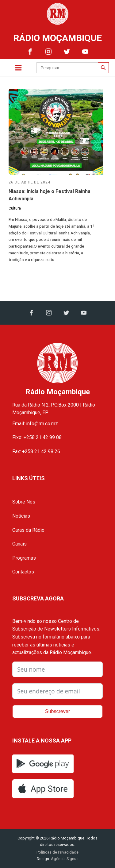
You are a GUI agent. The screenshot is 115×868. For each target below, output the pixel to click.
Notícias (21, 516)
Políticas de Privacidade (57, 852)
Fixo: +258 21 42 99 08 (37, 437)
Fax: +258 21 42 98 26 (36, 451)
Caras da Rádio (28, 530)
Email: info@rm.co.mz (35, 424)
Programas (24, 558)
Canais (19, 544)
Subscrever (57, 711)
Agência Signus (64, 859)
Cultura (15, 208)
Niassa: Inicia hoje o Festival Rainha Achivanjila (50, 195)
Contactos (23, 572)
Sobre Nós (24, 502)
